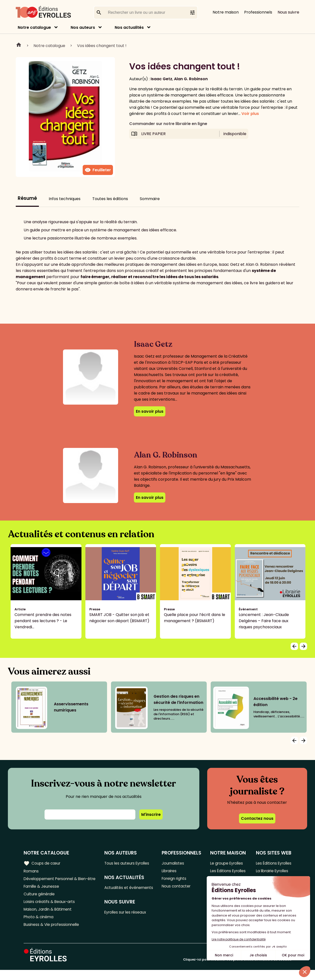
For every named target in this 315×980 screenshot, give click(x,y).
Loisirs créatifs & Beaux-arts (51, 910)
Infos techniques (65, 199)
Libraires (170, 871)
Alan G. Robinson (191, 79)
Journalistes (173, 863)
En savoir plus (150, 411)
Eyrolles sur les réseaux (128, 920)
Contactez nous (257, 818)
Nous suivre (288, 12)
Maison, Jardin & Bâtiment (49, 918)
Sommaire (150, 199)
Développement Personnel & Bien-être (52, 883)
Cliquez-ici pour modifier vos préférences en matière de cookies (237, 970)
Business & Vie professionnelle (53, 934)
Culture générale (40, 902)
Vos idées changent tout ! (102, 46)
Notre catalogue (34, 27)
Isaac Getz (161, 79)
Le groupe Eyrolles (227, 863)
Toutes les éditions (110, 199)
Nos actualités (129, 27)
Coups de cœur (42, 863)
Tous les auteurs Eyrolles (129, 863)
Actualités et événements (118, 891)
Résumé (27, 198)
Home (19, 46)
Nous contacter (177, 888)
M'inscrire (151, 814)
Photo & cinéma (39, 926)
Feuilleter (98, 170)
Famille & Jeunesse (42, 894)
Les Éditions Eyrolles (220, 874)
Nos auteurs (83, 27)
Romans (31, 871)
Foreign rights (175, 879)
